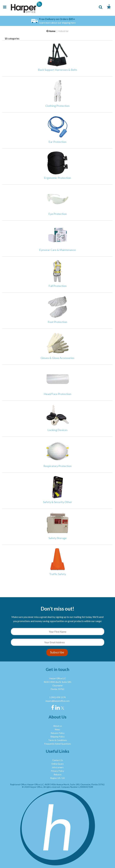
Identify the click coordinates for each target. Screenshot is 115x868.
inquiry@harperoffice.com (58, 701)
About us (58, 726)
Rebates (58, 775)
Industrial (63, 31)
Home (51, 31)
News (57, 729)
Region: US (55, 778)
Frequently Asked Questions (58, 744)
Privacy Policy (57, 771)
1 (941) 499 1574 (57, 697)
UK (63, 778)
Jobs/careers (58, 767)
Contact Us (58, 760)
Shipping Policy (57, 737)
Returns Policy (58, 733)
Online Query (57, 764)
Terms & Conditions (57, 740)
